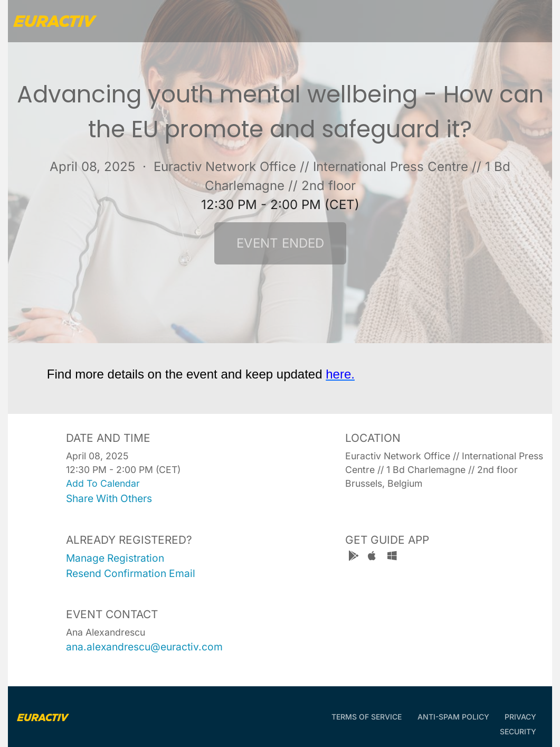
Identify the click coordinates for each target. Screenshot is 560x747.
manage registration (115, 558)
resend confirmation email (131, 573)
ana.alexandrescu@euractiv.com (144, 647)
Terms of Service (367, 717)
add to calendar (103, 483)
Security (518, 731)
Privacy (520, 717)
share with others (109, 498)
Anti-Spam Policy (453, 717)
